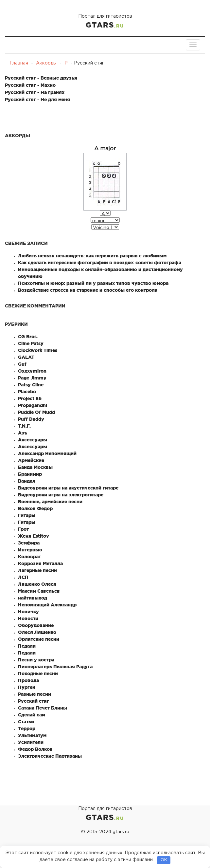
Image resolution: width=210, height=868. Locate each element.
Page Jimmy (32, 378)
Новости (28, 619)
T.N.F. (24, 426)
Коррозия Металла (40, 563)
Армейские (31, 460)
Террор (27, 729)
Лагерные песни (37, 570)
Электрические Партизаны (50, 756)
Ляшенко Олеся (37, 584)
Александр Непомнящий (47, 453)
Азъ (23, 433)
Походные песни (38, 674)
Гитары (27, 515)
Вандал (27, 481)
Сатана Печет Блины (43, 708)
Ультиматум (32, 735)
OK (164, 860)
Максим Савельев (39, 591)
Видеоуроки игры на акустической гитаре (68, 488)
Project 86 (30, 398)
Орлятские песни (39, 639)
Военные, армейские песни (50, 502)
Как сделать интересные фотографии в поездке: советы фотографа (100, 263)
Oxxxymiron (32, 371)
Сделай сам (32, 715)
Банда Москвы (35, 467)
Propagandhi (33, 405)
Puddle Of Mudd (36, 412)
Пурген (27, 687)
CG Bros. (28, 337)
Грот (23, 529)
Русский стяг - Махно (30, 85)
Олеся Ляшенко (37, 632)
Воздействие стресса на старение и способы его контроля (88, 290)
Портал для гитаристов (105, 22)
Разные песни (35, 694)
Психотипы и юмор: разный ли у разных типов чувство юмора (93, 283)
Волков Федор (35, 508)
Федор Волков (35, 749)
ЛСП (23, 577)
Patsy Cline (31, 385)
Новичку (28, 612)
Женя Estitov (34, 536)
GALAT (26, 357)
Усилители (31, 742)
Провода (28, 680)
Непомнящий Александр (47, 605)
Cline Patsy (31, 343)
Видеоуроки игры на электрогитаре (61, 495)
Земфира (29, 543)
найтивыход (33, 598)
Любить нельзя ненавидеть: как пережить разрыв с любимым (92, 256)
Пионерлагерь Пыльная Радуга (55, 667)
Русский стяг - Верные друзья (41, 78)
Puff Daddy (31, 419)
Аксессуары (33, 440)
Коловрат (29, 557)
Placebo (27, 392)
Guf (22, 364)
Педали (27, 646)
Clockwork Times (38, 350)
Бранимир (30, 474)
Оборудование (36, 625)
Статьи (26, 722)
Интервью (30, 550)
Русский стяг (34, 701)
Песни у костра (36, 660)
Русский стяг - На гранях (35, 92)
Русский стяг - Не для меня (37, 100)
